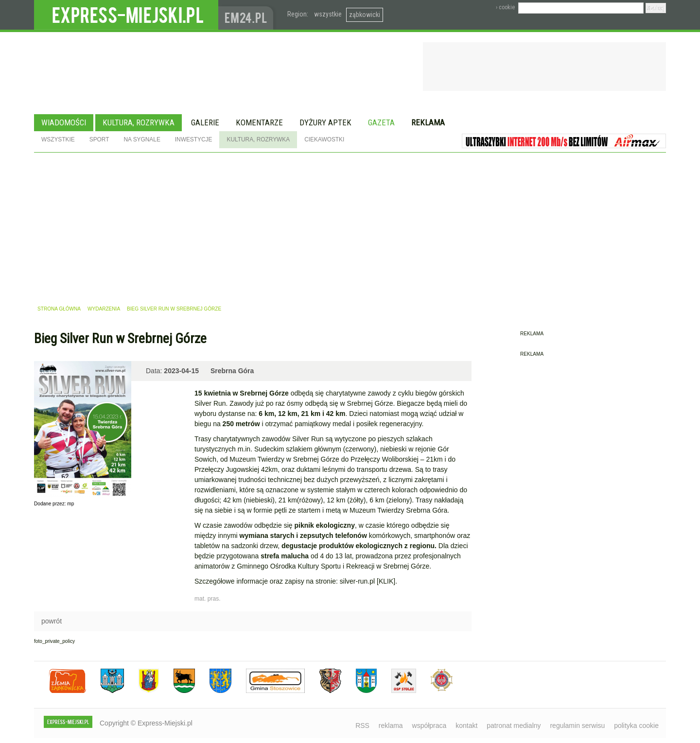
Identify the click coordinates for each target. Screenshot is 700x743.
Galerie (205, 122)
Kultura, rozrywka (139, 122)
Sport (99, 139)
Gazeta (381, 122)
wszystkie (328, 14)
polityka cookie (636, 726)
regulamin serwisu (577, 726)
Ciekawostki (324, 139)
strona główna (59, 309)
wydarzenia (104, 309)
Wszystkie (58, 139)
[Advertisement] (350, 225)
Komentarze (259, 122)
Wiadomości (64, 122)
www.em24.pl (248, 15)
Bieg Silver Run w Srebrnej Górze (174, 309)
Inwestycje (194, 139)
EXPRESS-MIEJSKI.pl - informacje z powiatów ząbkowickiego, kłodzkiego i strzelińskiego (126, 15)
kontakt (466, 726)
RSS (362, 726)
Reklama (428, 122)
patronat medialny (514, 726)
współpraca (429, 726)
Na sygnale (142, 139)
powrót (52, 621)
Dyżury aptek (325, 122)
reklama (391, 726)
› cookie (505, 7)
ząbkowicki (365, 15)
